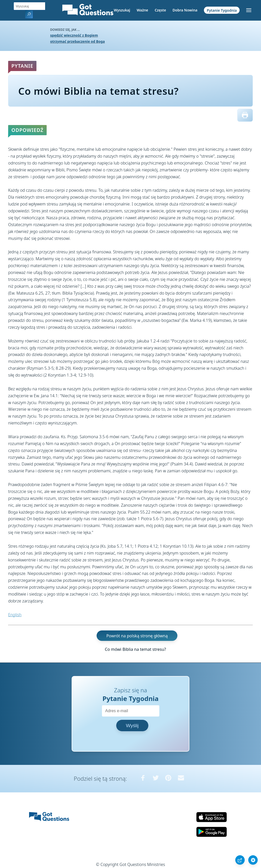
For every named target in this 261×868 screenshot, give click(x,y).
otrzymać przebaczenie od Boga (77, 41)
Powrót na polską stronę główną (137, 636)
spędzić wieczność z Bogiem (74, 35)
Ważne (142, 10)
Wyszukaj (122, 10)
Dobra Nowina (185, 10)
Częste (160, 10)
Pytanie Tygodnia (222, 10)
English (15, 615)
